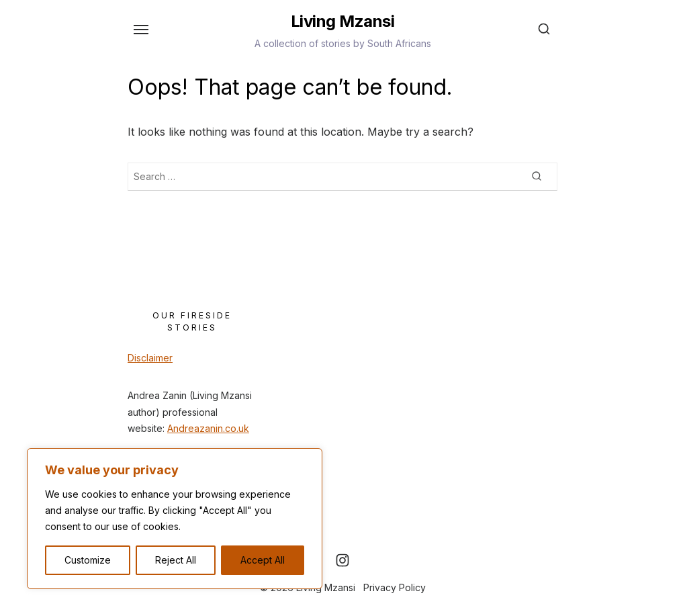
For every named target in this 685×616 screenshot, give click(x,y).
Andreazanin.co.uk (208, 428)
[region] (175, 519)
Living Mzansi (343, 21)
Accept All (263, 560)
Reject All (176, 560)
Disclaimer (150, 358)
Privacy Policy (395, 587)
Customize (88, 560)
